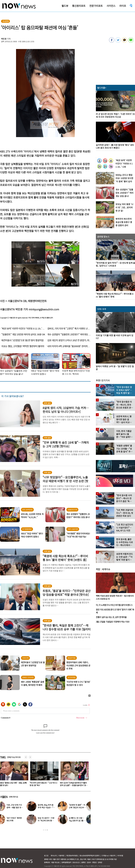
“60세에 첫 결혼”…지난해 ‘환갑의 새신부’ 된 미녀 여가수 (82, 807)
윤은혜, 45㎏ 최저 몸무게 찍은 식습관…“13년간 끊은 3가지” (51, 807)
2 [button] (45, 830)
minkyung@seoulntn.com (44, 309)
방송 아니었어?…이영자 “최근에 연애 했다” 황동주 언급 (50, 821)
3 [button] (47, 830)
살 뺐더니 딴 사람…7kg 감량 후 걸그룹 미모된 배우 (82, 821)
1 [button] (44, 830)
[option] (43, 775)
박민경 (4, 39)
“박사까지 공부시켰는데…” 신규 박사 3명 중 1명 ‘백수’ (73, 784)
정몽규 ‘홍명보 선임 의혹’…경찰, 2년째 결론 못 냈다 (43, 784)
